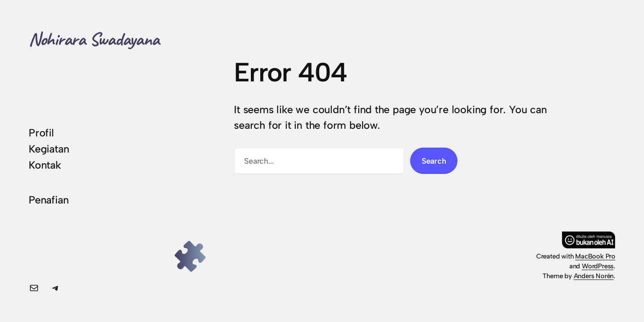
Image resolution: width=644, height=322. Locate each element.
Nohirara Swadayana (94, 39)
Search (434, 161)
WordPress (598, 266)
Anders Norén (594, 276)
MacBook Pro (595, 256)
